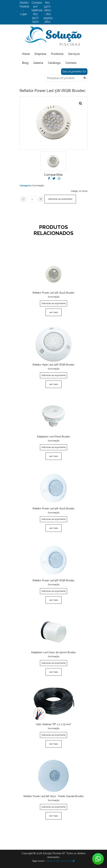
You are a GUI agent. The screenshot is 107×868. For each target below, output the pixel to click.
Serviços (74, 54)
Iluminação (38, 186)
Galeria (38, 63)
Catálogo (54, 63)
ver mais (54, 312)
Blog (25, 63)
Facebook (68, 861)
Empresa (40, 54)
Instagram (52, 861)
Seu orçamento (74, 71)
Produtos (57, 54)
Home (26, 54)
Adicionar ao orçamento (60, 199)
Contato (71, 63)
